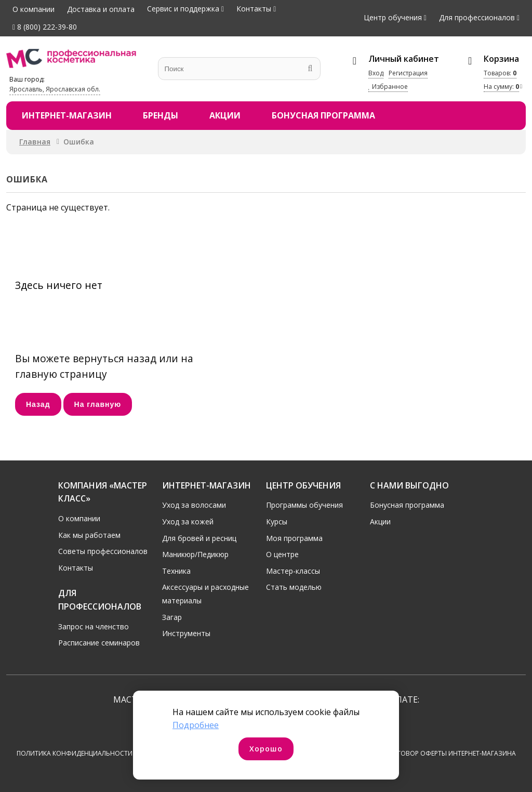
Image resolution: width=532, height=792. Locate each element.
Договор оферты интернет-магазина (452, 753)
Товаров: (500, 73)
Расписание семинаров (99, 643)
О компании (34, 9)
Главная (35, 142)
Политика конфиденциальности (75, 753)
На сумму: (501, 87)
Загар (172, 617)
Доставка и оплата (101, 9)
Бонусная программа (323, 115)
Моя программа (294, 538)
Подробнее (196, 725)
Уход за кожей (188, 521)
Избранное (388, 87)
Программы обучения (304, 505)
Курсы (277, 521)
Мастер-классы (293, 570)
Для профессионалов (477, 17)
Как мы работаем (89, 534)
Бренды (161, 115)
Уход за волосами (194, 505)
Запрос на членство (94, 626)
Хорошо (266, 749)
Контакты (254, 9)
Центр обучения (393, 17)
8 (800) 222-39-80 (45, 27)
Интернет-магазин (67, 115)
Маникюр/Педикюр (195, 554)
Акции (225, 115)
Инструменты (186, 633)
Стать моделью (294, 587)
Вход (376, 73)
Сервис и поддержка (183, 9)
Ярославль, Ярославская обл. (55, 89)
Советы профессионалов (103, 551)
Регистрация (408, 73)
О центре (282, 554)
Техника (176, 570)
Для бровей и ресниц (199, 538)
